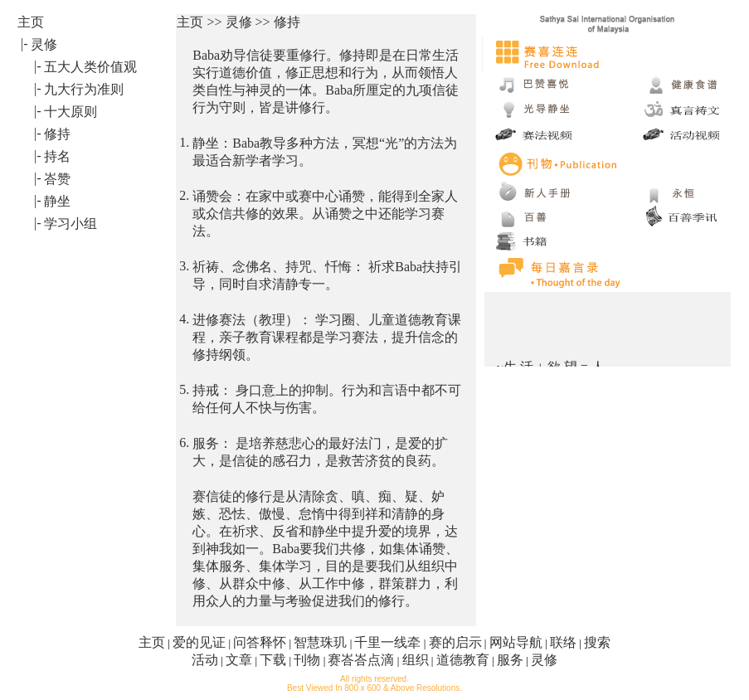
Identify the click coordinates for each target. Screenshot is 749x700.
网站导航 (516, 642)
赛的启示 (455, 642)
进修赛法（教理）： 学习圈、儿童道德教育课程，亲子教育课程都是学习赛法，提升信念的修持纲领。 (327, 337)
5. (184, 389)
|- (24, 44)
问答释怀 (260, 642)
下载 (273, 660)
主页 (152, 642)
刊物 (307, 660)
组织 (416, 660)
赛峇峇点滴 (361, 660)
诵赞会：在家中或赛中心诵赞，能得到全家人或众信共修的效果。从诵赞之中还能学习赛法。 (325, 214)
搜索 (597, 642)
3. (184, 266)
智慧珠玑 (320, 642)
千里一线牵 (387, 642)
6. (184, 442)
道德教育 (463, 660)
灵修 (544, 660)
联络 (563, 642)
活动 (205, 660)
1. (184, 142)
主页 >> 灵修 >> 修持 (238, 22)
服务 (510, 660)
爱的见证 (199, 642)
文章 (239, 660)
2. (184, 195)
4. (184, 319)
